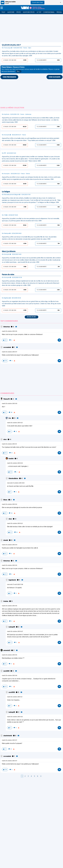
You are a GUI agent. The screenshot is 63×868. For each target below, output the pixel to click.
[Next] (41, 776)
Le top (39, 12)
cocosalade (7, 347)
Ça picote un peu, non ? (11, 45)
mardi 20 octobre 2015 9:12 (9, 504)
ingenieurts (12, 580)
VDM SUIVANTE (55, 77)
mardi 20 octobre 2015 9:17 (9, 352)
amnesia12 (7, 651)
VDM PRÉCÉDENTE (9, 77)
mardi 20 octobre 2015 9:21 (15, 697)
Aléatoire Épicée (29, 12)
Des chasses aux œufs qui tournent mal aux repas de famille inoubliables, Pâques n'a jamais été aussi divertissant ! (31, 70)
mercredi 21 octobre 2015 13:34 (16, 483)
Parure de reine (8, 275)
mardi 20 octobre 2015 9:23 (15, 423)
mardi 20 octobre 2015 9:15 (9, 331)
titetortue (7, 327)
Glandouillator (14, 479)
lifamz (6, 500)
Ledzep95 (12, 627)
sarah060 (7, 671)
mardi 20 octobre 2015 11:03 (15, 717)
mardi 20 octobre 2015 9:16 (10, 676)
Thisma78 (7, 399)
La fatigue (6, 192)
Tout (3, 12)
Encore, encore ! (31, 317)
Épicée (19, 12)
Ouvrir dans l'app (38, 3)
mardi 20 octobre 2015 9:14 (10, 545)
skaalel (6, 540)
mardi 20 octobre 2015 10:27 (15, 632)
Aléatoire (11, 12)
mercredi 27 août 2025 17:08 (15, 585)
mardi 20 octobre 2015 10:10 (15, 463)
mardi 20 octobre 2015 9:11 (9, 444)
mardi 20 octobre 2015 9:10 (10, 404)
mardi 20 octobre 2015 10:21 (15, 524)
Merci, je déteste (9, 251)
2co (10, 418)
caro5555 (12, 692)
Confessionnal (49, 12)
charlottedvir (8, 736)
